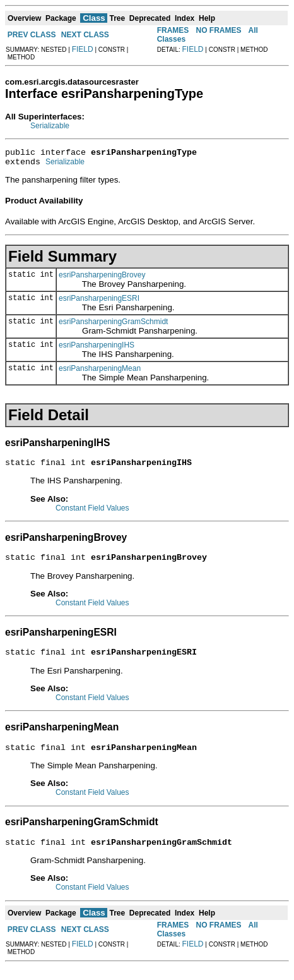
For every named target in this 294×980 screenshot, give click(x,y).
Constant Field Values (92, 514)
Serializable (50, 126)
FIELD (83, 49)
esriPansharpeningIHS (97, 349)
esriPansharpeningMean (100, 372)
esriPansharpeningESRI (99, 302)
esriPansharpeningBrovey (102, 279)
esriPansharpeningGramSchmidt (113, 325)
